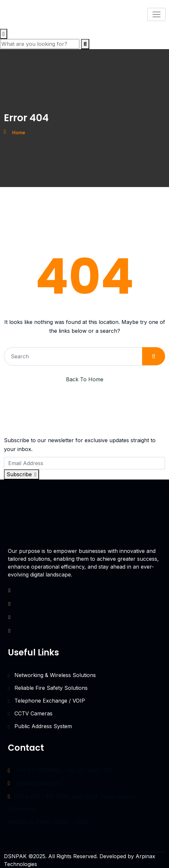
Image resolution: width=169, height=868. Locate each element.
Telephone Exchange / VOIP (50, 701)
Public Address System (43, 726)
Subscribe (21, 474)
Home (19, 132)
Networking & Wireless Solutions (55, 675)
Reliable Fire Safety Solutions (51, 688)
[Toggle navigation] (157, 14)
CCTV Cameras (33, 713)
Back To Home (85, 379)
